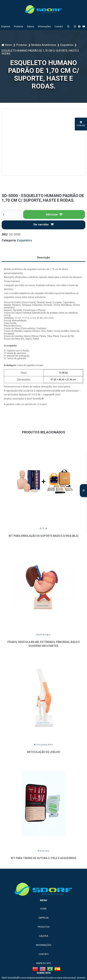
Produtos (19, 27)
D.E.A (44, 528)
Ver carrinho (43, 224)
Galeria (30, 27)
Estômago (44, 635)
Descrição (44, 258)
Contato (59, 27)
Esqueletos (67, 45)
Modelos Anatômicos (44, 45)
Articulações (44, 745)
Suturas (44, 851)
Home (9, 45)
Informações (44, 27)
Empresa (6, 27)
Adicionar (54, 214)
